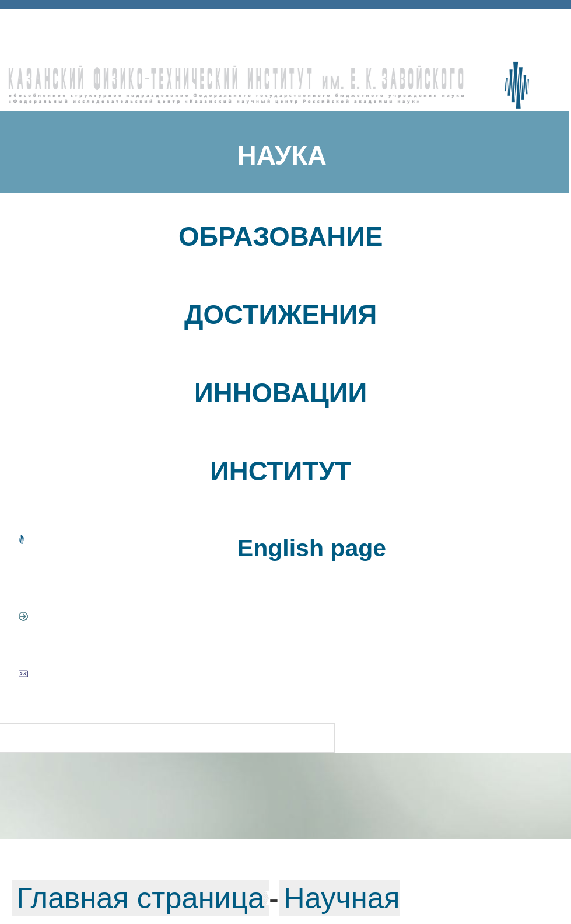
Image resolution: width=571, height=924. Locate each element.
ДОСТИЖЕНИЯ (281, 315)
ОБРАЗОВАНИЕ (281, 237)
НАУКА (282, 156)
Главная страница (140, 898)
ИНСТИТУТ (281, 471)
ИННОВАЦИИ (281, 393)
